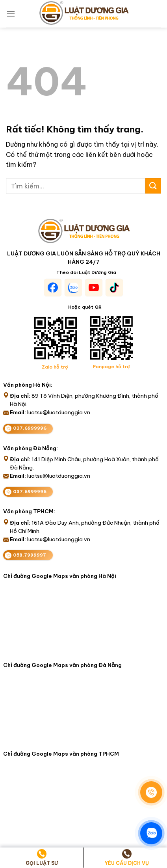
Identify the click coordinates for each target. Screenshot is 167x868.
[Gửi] (153, 186)
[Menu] (11, 14)
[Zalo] (151, 833)
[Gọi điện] (151, 792)
